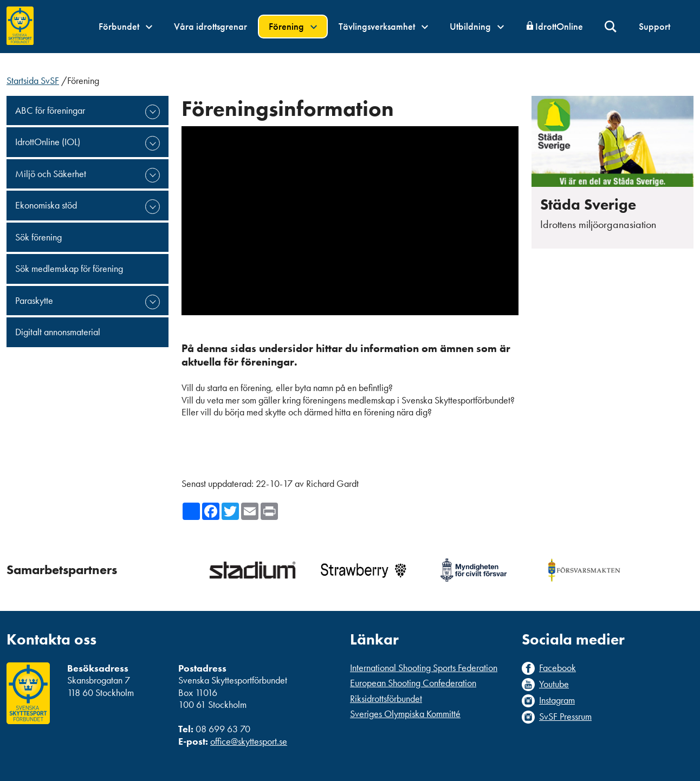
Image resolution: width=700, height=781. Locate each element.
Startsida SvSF (33, 80)
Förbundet (125, 26)
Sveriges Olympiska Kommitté (405, 714)
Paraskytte (34, 300)
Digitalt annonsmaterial (58, 332)
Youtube (554, 684)
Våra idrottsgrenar (210, 26)
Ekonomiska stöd (46, 205)
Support (654, 26)
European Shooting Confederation (413, 683)
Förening (293, 26)
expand (153, 112)
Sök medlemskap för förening (69, 268)
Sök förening (38, 237)
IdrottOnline (559, 26)
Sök (611, 27)
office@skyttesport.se (249, 741)
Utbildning (477, 26)
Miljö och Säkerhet (51, 174)
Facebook (558, 668)
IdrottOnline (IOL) (48, 142)
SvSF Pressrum (565, 717)
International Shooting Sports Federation (424, 668)
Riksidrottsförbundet (386, 698)
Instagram (557, 700)
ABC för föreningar (50, 110)
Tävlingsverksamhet (383, 26)
